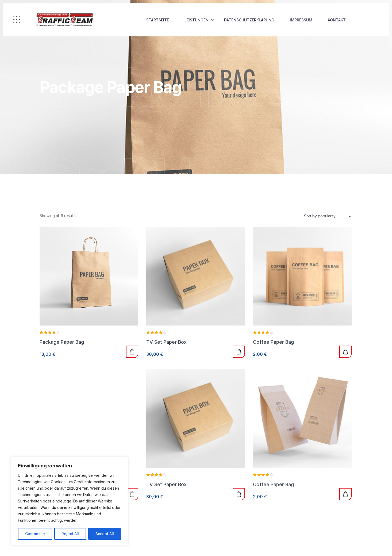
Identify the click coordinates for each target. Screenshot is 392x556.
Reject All (70, 534)
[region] (70, 501)
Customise (35, 534)
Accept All (105, 534)
